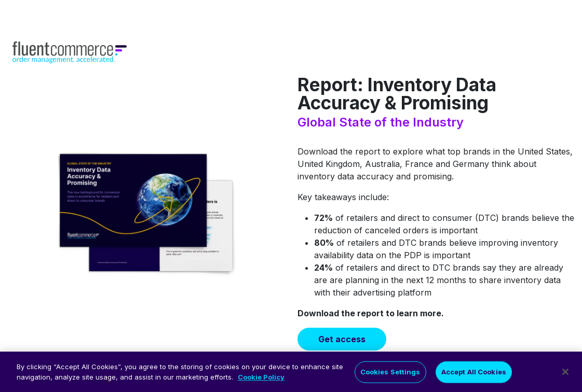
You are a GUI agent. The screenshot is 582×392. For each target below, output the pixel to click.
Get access (342, 339)
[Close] (565, 375)
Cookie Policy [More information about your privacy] (261, 380)
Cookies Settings (390, 375)
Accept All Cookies (474, 375)
